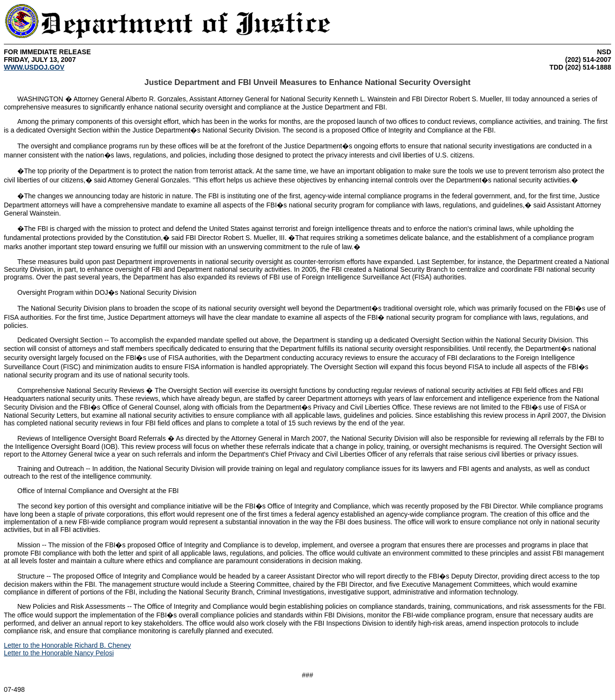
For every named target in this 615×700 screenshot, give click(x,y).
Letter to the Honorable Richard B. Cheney (68, 645)
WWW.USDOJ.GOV (34, 67)
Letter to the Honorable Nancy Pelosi (59, 653)
